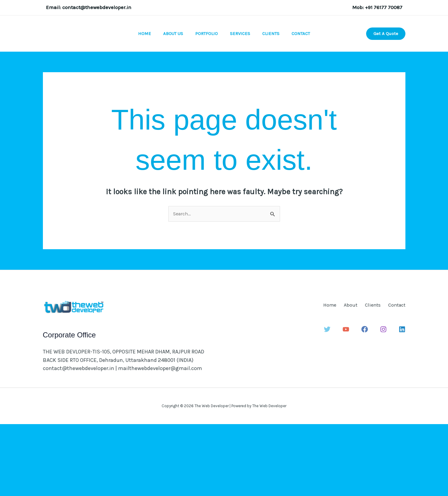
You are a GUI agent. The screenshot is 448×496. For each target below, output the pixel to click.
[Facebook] (366, 400)
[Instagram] (384, 400)
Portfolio (205, 69)
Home (137, 69)
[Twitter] (331, 400)
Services (242, 69)
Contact (308, 69)
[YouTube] (349, 400)
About (334, 376)
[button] (386, 69)
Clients (275, 69)
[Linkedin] (402, 400)
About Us (169, 69)
